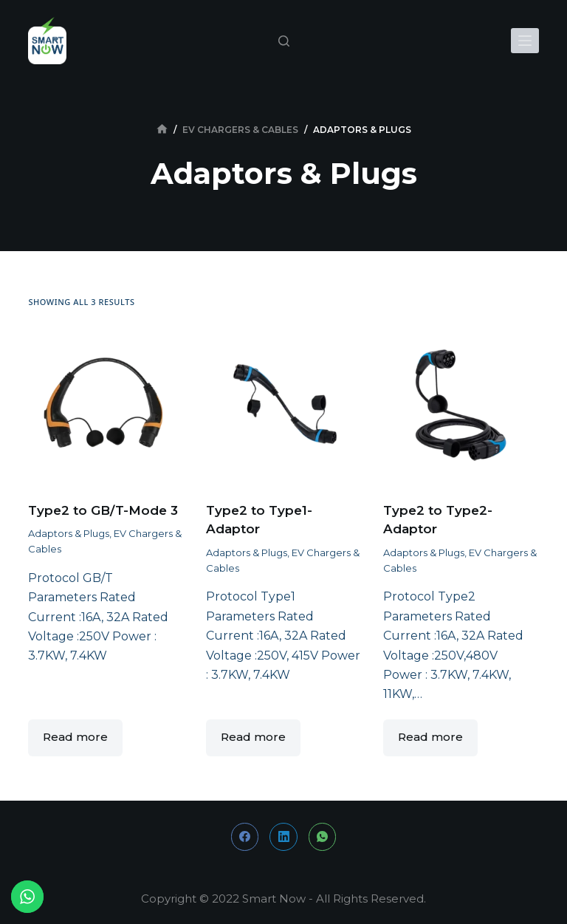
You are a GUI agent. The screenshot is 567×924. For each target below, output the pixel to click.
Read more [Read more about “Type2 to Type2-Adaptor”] (430, 737)
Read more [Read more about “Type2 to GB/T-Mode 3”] (75, 737)
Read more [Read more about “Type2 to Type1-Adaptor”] (253, 737)
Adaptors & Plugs (69, 533)
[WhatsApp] (323, 837)
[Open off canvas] (525, 41)
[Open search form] (284, 41)
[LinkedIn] (283, 837)
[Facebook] (245, 837)
